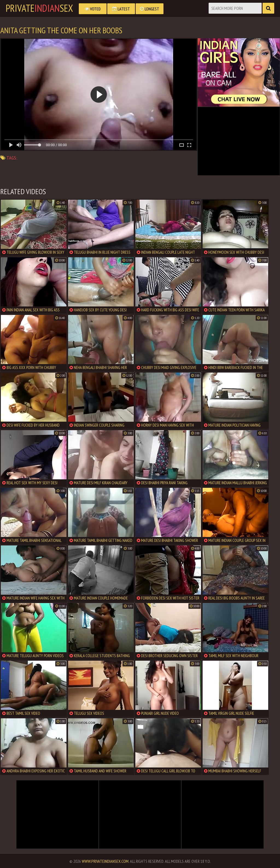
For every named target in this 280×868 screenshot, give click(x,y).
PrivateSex (39, 8)
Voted (93, 9)
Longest (150, 9)
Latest (121, 9)
